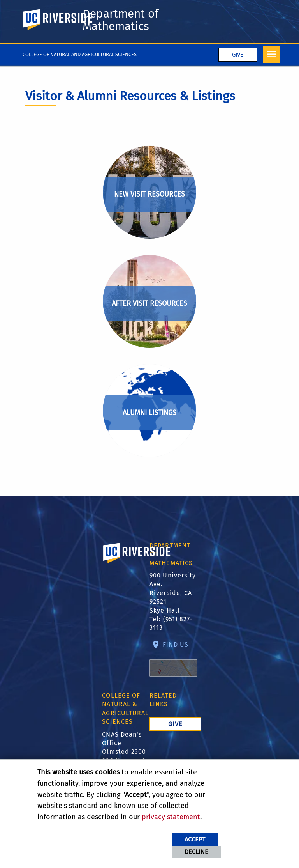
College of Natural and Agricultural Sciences (80, 54)
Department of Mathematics (120, 20)
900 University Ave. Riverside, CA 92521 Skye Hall (173, 593)
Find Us (173, 658)
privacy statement (171, 817)
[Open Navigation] (272, 54)
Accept (195, 839)
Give (238, 55)
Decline (196, 852)
